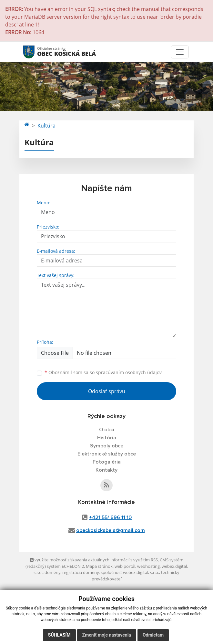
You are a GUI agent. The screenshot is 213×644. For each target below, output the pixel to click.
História (107, 438)
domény (52, 572)
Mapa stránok (99, 566)
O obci (107, 430)
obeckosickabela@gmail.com (111, 530)
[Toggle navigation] (180, 52)
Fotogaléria (107, 462)
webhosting (148, 566)
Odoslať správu (107, 391)
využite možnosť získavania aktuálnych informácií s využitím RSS (94, 560)
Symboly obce (107, 446)
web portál (125, 566)
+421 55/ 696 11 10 (110, 517)
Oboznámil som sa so (103, 372)
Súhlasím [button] (59, 635)
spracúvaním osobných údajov (129, 372)
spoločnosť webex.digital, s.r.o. (130, 572)
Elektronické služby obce (107, 454)
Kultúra (46, 126)
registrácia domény (81, 572)
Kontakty (107, 470)
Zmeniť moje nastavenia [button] (107, 635)
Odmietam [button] (153, 635)
